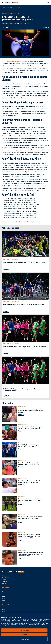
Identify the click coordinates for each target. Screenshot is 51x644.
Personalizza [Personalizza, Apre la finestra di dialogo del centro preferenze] (24, 639)
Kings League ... (10, 8)
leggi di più (6, 269)
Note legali (4, 580)
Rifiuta (24, 635)
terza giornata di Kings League (15, 61)
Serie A (4, 609)
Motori (4, 598)
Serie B (4, 611)
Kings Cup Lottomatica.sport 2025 (10, 222)
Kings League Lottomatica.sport (27, 222)
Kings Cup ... (19, 8)
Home (4, 8)
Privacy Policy (5, 576)
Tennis (3, 594)
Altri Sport (4, 601)
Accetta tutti (24, 630)
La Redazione (5, 581)
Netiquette (4, 583)
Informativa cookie (6, 578)
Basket (4, 596)
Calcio (3, 592)
